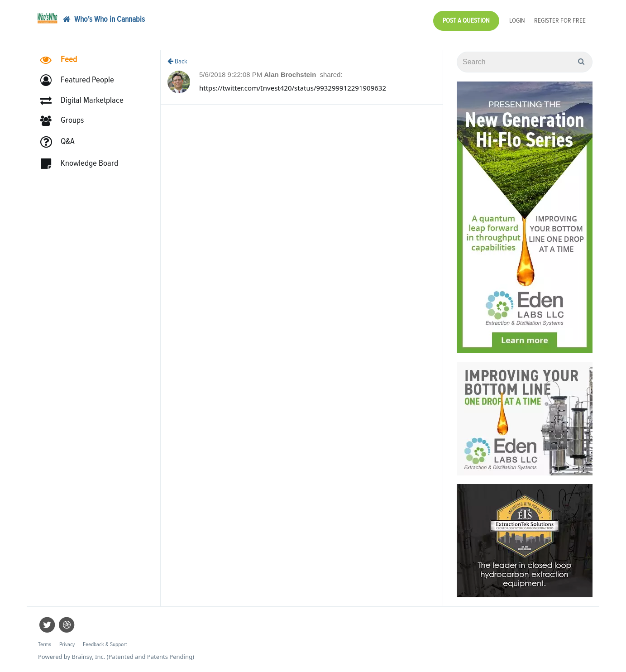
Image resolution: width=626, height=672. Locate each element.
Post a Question (466, 21)
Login (517, 21)
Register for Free (560, 21)
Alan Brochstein (291, 74)
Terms (45, 645)
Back (177, 61)
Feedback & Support (105, 645)
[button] (81, 80)
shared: (331, 74)
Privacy (67, 645)
